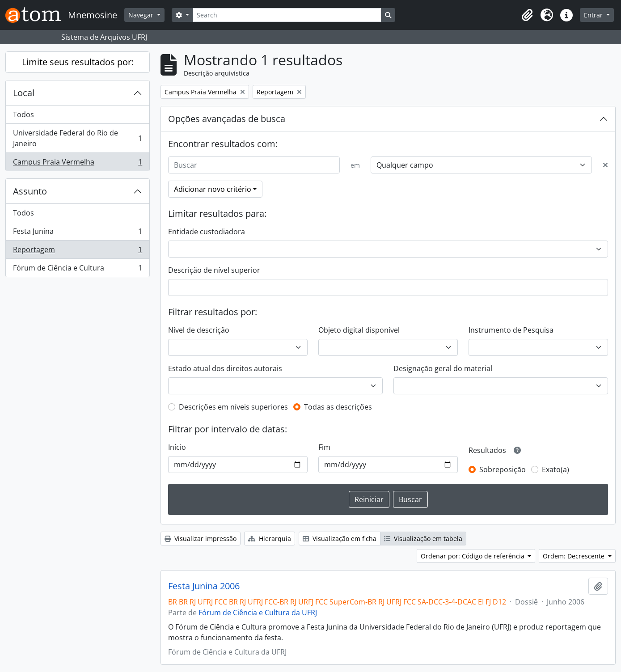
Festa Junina (77, 233)
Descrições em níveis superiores (233, 407)
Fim (324, 447)
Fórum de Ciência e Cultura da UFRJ (258, 613)
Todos (23, 114)
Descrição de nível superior (214, 270)
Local (24, 93)
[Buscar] (254, 165)
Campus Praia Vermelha (77, 164)
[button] (527, 15)
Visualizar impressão (201, 539)
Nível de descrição (199, 330)
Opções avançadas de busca (227, 119)
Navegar (142, 15)
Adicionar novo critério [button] (213, 189)
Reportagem (77, 251)
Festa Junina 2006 (204, 586)
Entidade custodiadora (207, 232)
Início (177, 447)
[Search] (287, 15)
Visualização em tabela (423, 539)
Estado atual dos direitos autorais (225, 368)
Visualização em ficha (340, 539)
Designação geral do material (443, 368)
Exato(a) (556, 469)
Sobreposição (503, 469)
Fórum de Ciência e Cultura (77, 270)
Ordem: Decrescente (575, 556)
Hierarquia (270, 539)
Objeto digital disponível (359, 330)
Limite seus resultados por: (78, 62)
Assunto (30, 191)
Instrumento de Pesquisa (511, 330)
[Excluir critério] (605, 165)
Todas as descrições (338, 407)
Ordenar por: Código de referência (473, 556)
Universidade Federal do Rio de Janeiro (77, 138)
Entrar (594, 15)
